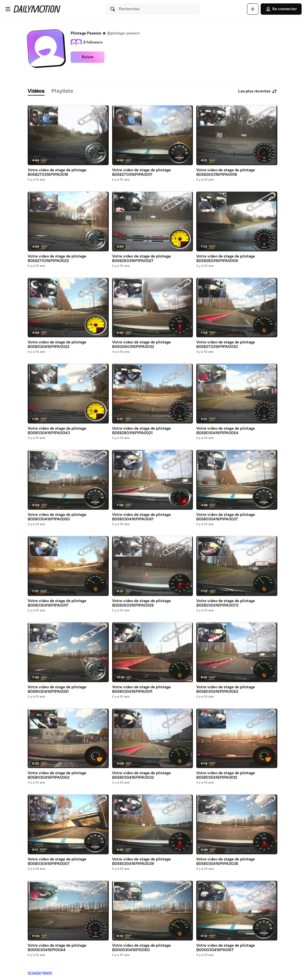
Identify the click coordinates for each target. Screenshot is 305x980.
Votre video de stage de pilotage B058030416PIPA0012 (226, 775)
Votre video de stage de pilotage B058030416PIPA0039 (141, 862)
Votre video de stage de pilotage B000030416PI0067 (226, 948)
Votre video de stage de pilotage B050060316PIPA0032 (141, 345)
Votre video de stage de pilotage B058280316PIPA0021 (141, 431)
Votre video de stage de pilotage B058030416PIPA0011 (141, 689)
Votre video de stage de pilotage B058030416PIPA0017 (57, 603)
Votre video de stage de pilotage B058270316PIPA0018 (57, 172)
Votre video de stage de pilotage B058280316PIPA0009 (226, 259)
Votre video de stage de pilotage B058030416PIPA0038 (226, 862)
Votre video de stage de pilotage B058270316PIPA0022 (57, 259)
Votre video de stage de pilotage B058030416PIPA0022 (57, 345)
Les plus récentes (258, 91)
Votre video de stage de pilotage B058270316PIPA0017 (141, 172)
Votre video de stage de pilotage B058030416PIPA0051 (57, 689)
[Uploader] (253, 9)
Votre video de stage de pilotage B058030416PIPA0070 (226, 603)
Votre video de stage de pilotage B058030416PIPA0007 (57, 862)
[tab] (36, 91)
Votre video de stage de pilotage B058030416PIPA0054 (226, 431)
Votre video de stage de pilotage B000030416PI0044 (57, 948)
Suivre (88, 57)
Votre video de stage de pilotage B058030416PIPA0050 (57, 517)
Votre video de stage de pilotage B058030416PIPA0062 (226, 689)
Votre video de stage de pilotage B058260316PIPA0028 (141, 603)
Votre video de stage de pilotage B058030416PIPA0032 (141, 775)
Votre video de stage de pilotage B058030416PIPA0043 (57, 431)
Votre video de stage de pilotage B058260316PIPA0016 (226, 172)
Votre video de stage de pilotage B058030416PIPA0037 (226, 517)
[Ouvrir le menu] (8, 9)
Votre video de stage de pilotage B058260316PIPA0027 (141, 259)
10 (50, 973)
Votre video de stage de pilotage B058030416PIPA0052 (57, 775)
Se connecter (281, 9)
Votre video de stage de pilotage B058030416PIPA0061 (141, 517)
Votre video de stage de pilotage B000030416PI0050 (141, 948)
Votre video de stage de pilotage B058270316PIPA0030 (226, 345)
